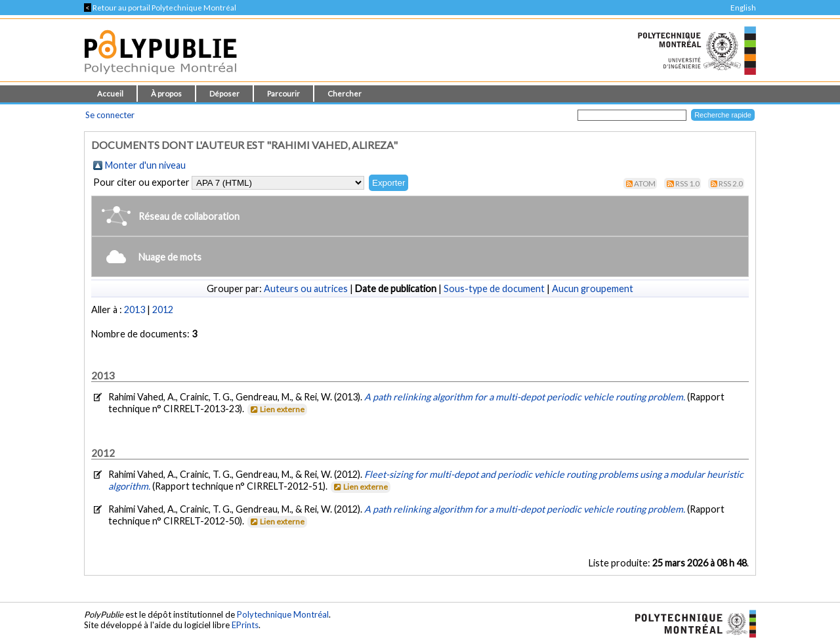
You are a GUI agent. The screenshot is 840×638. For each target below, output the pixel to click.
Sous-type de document (494, 288)
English (743, 8)
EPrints (245, 625)
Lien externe (277, 409)
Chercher (345, 94)
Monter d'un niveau (145, 165)
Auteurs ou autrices (306, 288)
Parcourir (283, 94)
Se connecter (110, 115)
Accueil (110, 94)
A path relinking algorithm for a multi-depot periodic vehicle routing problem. (526, 397)
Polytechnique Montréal (283, 614)
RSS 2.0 (731, 183)
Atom (645, 183)
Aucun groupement (593, 288)
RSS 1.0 (687, 183)
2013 (135, 309)
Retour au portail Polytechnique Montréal (160, 8)
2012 (163, 309)
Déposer (224, 94)
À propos (166, 94)
